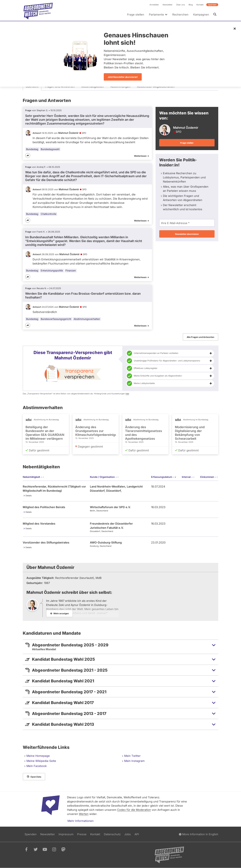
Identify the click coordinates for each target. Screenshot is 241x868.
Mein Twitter (132, 756)
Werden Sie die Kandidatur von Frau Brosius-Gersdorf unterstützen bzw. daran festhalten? (83, 296)
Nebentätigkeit (34, 477)
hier (127, 394)
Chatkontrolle (48, 214)
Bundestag (32, 149)
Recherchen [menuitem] (180, 15)
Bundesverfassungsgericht (56, 319)
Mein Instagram (134, 761)
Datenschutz (112, 834)
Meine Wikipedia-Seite (41, 761)
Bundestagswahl (50, 149)
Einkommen (209, 477)
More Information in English (199, 834)
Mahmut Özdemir (68, 133)
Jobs (128, 834)
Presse (82, 834)
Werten (84, 814)
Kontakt (200, 5)
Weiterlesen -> (142, 156)
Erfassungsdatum (164, 477)
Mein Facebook (37, 766)
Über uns (181, 5)
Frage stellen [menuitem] (136, 15)
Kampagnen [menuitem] (201, 15)
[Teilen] (28, 155)
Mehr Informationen (81, 821)
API (137, 834)
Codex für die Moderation (134, 810)
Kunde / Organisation (104, 477)
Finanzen (71, 271)
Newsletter (168, 5)
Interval (188, 477)
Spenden (212, 5)
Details (29, 496)
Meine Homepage (38, 756)
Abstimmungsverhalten (87, 319)
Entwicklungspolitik (52, 271)
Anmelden (154, 5)
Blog (191, 5)
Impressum (66, 834)
